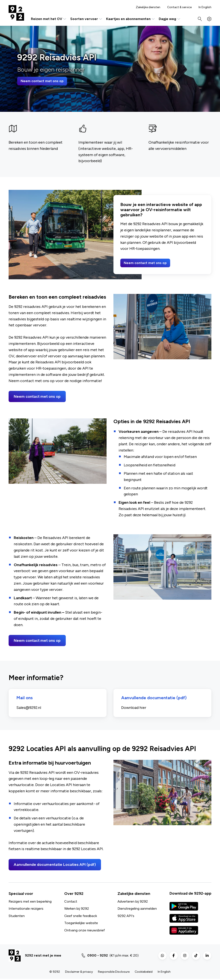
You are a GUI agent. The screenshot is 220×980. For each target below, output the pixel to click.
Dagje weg (170, 19)
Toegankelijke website (81, 924)
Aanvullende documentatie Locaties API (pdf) (55, 866)
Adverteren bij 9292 (133, 902)
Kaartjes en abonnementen (131, 19)
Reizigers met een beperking (30, 902)
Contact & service (179, 7)
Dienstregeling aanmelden (137, 910)
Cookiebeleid (144, 973)
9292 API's (126, 917)
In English (205, 7)
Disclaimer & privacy (79, 973)
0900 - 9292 (98, 956)
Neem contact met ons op (42, 81)
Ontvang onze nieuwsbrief (85, 931)
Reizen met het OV (49, 19)
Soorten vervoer (86, 19)
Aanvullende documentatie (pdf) (155, 698)
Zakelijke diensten (148, 7)
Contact (71, 902)
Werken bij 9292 (77, 910)
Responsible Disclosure (114, 973)
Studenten (17, 917)
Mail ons (25, 698)
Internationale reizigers (26, 910)
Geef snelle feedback (81, 917)
